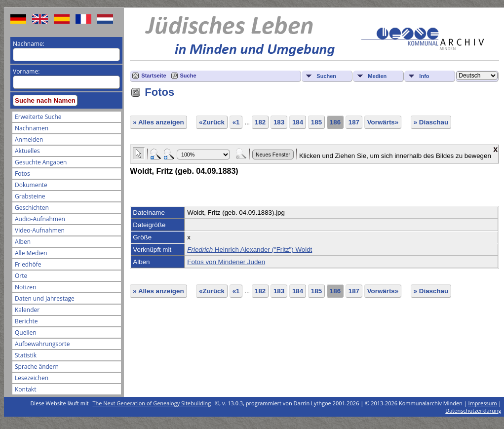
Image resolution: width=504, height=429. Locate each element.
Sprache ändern (37, 367)
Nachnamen (32, 128)
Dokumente (31, 185)
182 (260, 122)
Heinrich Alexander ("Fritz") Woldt (250, 250)
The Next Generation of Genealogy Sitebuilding (152, 403)
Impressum (483, 403)
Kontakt (25, 389)
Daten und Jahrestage (45, 298)
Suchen (326, 76)
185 (316, 122)
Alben (23, 242)
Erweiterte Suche (38, 117)
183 (279, 122)
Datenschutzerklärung (473, 410)
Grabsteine (30, 196)
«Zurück (212, 122)
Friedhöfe (28, 264)
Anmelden (29, 139)
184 (298, 122)
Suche (188, 76)
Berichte (26, 321)
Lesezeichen (32, 378)
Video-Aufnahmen (40, 230)
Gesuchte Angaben (41, 162)
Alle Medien (31, 253)
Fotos (22, 174)
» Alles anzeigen (158, 122)
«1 (236, 122)
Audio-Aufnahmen (40, 219)
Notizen (25, 287)
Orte (21, 276)
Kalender (27, 310)
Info (424, 76)
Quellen (26, 332)
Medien (377, 76)
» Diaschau (431, 122)
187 (354, 122)
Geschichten (32, 208)
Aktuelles (27, 151)
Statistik (26, 355)
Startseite (154, 76)
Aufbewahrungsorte (42, 344)
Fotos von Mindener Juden (226, 262)
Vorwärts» (383, 122)
